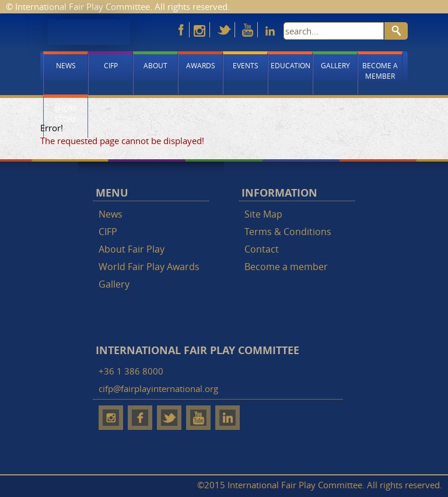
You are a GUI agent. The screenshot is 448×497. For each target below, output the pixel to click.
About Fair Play (132, 249)
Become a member (380, 71)
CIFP (111, 65)
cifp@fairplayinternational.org (158, 388)
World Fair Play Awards (149, 267)
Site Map (263, 214)
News (66, 65)
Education (290, 65)
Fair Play (89, 32)
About (155, 65)
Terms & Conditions (288, 232)
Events (246, 65)
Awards (201, 65)
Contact (262, 249)
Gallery (335, 65)
